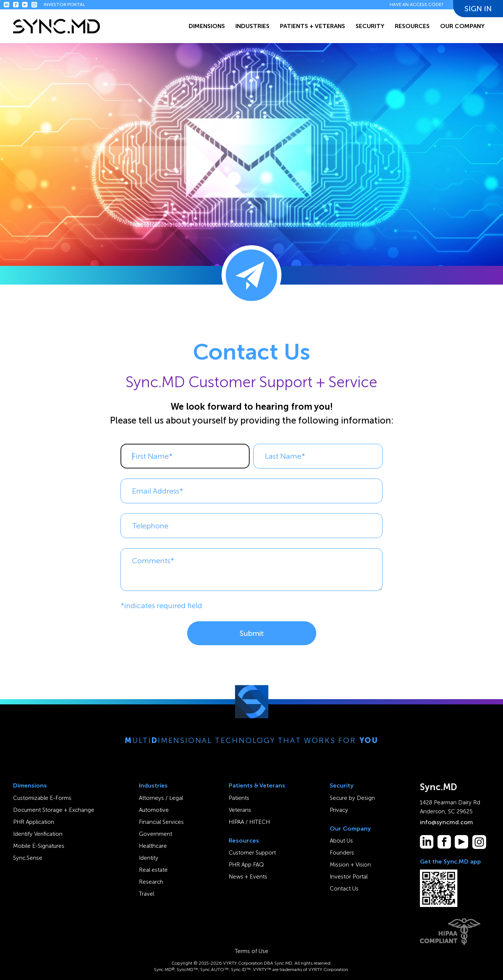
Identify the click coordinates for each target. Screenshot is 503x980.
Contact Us (344, 889)
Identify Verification (38, 834)
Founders (342, 853)
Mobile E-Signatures (39, 846)
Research (151, 882)
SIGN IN (478, 6)
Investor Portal (349, 877)
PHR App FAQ (246, 865)
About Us (341, 841)
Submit (252, 633)
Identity (149, 858)
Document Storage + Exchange (54, 810)
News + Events (248, 877)
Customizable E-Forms (42, 798)
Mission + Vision (350, 865)
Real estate (153, 870)
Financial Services (161, 822)
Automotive (154, 810)
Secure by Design (352, 798)
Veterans (240, 810)
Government (156, 834)
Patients (239, 798)
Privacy (339, 810)
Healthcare (153, 846)
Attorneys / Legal (161, 798)
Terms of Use (251, 951)
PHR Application (34, 822)
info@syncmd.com (446, 822)
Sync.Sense (28, 858)
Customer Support (252, 853)
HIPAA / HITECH (249, 822)
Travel (147, 894)
